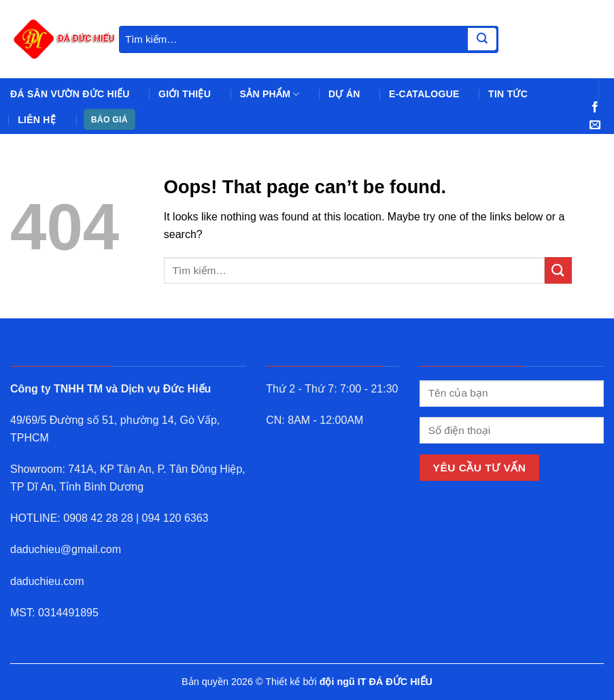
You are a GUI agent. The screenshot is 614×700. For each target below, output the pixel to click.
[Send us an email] (595, 125)
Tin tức (508, 94)
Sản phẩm (270, 94)
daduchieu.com (47, 581)
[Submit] (482, 39)
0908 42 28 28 (98, 518)
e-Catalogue (424, 94)
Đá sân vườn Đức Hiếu (70, 94)
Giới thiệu (185, 94)
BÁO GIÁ (109, 120)
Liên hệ (37, 120)
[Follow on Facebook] (595, 107)
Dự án (344, 94)
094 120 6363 (175, 518)
